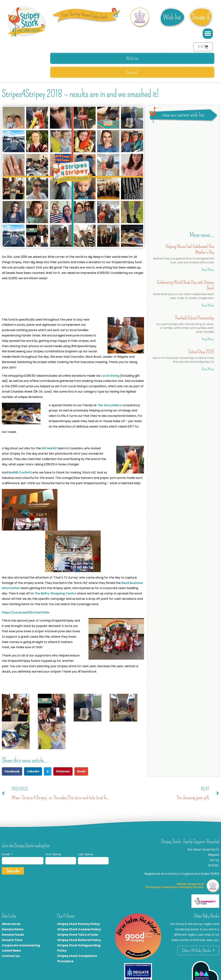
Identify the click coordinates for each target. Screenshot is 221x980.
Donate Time (12, 940)
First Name (53, 854)
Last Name (86, 854)
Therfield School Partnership (194, 318)
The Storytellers (109, 405)
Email (6, 854)
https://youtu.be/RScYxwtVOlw (26, 612)
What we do (11, 924)
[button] (208, 34)
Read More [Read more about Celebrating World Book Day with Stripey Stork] (208, 305)
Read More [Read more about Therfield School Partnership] (208, 339)
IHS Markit (49, 448)
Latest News (11, 951)
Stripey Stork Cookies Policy (79, 929)
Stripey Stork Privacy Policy (79, 924)
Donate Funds (13, 935)
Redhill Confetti (20, 472)
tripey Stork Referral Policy (80, 940)
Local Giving (110, 376)
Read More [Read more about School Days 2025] (208, 369)
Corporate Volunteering (21, 945)
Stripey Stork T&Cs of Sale (78, 935)
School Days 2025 (201, 352)
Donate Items (13, 929)
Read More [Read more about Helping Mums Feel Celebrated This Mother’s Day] (208, 270)
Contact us (11, 956)
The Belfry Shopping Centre (55, 593)
